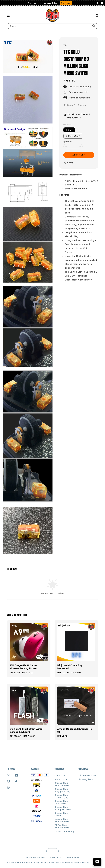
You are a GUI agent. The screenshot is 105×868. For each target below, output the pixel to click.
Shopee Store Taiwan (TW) (61, 802)
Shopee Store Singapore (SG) (62, 790)
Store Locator (62, 779)
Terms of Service (64, 862)
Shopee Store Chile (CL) (61, 814)
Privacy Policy (48, 862)
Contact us (60, 775)
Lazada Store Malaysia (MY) (62, 820)
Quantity (67, 124)
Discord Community (64, 831)
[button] (8, 15)
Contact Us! (70, 3)
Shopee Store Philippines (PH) (63, 808)
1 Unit (69, 130)
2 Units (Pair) (73, 136)
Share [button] (68, 163)
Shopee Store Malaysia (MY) (62, 784)
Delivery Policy (81, 862)
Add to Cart (79, 155)
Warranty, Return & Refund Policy (23, 862)
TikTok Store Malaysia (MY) (62, 826)
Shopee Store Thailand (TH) (61, 796)
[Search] (94, 26)
